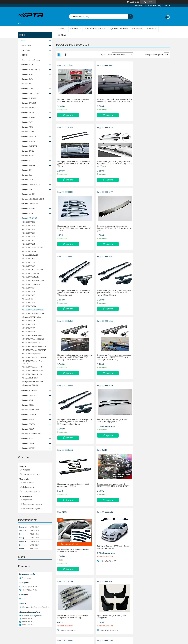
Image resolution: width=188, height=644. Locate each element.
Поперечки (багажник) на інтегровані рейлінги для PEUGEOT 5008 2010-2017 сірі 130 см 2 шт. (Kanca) (151, 232)
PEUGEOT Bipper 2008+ (33, 335)
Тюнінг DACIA (28, 113)
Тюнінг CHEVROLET (31, 93)
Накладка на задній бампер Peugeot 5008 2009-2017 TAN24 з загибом (74, 489)
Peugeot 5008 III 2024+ (32, 317)
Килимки (26, 50)
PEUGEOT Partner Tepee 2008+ (33, 362)
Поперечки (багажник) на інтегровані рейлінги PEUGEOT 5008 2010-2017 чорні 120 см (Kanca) (113, 230)
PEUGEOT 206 (29, 237)
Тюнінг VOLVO (28, 438)
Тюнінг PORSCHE (29, 391)
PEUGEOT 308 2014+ (31, 273)
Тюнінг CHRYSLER (30, 98)
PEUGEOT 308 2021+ (31, 277)
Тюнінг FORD (28, 127)
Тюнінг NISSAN (29, 208)
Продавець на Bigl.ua (94, 639)
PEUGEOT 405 (29, 288)
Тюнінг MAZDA (29, 194)
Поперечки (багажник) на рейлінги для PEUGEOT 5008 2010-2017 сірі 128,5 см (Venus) (74, 166)
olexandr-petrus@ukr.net (32, 616)
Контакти (137, 29)
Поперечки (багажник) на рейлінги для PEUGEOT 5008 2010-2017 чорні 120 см (151, 101)
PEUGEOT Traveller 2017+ (34, 374)
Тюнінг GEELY (28, 132)
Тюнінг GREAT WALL (31, 136)
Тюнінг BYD (27, 84)
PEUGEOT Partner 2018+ (33, 367)
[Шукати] (131, 15)
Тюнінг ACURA (28, 65)
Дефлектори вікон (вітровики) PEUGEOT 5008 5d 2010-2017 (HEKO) (112, 361)
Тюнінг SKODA (28, 405)
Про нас (62, 35)
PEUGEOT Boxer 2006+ (32, 343)
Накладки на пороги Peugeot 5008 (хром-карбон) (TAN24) (112, 548)
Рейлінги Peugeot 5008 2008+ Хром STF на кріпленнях (73, 430)
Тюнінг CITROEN (29, 103)
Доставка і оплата (119, 29)
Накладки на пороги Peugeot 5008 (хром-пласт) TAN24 (73, 361)
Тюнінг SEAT (28, 400)
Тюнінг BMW (28, 79)
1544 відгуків (134, 2)
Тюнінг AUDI (28, 74)
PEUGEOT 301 (29, 259)
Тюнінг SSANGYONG (31, 410)
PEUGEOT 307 (29, 266)
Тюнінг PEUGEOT (29, 218)
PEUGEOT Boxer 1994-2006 (34, 339)
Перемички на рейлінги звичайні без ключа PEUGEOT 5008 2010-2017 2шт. (112, 101)
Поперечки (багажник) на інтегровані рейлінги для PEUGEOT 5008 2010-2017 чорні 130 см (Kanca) (112, 297)
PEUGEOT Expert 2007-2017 (34, 350)
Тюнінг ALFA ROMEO (31, 69)
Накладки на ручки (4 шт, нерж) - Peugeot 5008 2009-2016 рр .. (111, 430)
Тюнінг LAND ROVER (31, 184)
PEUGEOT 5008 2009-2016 (34, 310)
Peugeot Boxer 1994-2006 (33, 381)
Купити (70, 115)
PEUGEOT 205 (29, 233)
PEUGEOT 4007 (29, 302)
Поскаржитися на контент (86, 642)
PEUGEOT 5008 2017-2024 (33, 313)
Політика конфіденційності (106, 642)
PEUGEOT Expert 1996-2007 (35, 346)
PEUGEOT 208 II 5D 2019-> (34, 248)
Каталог (23, 40)
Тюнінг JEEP (27, 170)
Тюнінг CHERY (28, 89)
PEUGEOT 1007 (29, 229)
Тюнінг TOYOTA (29, 424)
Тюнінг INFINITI (29, 156)
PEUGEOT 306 (29, 262)
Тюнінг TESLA (28, 429)
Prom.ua (106, 637)
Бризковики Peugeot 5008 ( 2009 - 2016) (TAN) (150, 430)
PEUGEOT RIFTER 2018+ (33, 370)
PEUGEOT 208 (29, 244)
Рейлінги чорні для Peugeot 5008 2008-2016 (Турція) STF (150, 296)
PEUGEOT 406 (29, 291)
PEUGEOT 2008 (29, 251)
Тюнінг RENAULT (29, 395)
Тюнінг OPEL (28, 213)
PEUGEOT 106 (29, 222)
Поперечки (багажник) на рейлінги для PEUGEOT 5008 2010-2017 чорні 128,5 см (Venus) (74, 230)
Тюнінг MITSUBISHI (31, 204)
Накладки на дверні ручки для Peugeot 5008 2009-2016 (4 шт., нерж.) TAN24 (113, 166)
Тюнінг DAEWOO (29, 108)
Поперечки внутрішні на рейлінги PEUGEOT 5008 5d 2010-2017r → (73, 100)
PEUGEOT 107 (29, 226)
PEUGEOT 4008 (29, 306)
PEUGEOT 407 (29, 295)
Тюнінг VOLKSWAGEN (31, 434)
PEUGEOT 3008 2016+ (32, 284)
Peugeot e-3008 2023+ (32, 385)
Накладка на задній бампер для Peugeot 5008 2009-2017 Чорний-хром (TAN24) (150, 166)
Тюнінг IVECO (28, 160)
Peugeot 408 (28, 299)
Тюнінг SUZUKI (29, 419)
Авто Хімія (26, 45)
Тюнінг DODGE (28, 117)
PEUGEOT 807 (29, 332)
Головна (62, 29)
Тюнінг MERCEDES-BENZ (33, 199)
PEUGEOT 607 (29, 328)
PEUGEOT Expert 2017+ (33, 354)
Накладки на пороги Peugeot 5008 (112, 488)
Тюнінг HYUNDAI (29, 146)
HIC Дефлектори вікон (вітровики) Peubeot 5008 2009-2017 (151, 364)
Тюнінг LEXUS (28, 189)
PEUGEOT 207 (29, 240)
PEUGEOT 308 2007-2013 (33, 270)
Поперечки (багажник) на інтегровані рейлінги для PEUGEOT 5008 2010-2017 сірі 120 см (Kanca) (74, 297)
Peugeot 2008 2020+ (31, 255)
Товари (74, 29)
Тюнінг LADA (28, 180)
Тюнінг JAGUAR (29, 165)
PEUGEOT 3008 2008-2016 (34, 280)
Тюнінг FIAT (27, 122)
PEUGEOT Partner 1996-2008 (35, 357)
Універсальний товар (31, 60)
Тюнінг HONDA (29, 141)
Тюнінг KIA (27, 175)
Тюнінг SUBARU (29, 415)
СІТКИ (25, 55)
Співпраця (151, 29)
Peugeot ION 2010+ (31, 378)
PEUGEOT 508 (29, 321)
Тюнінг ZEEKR (28, 443)
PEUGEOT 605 (29, 324)
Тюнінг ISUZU (28, 151)
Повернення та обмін (95, 29)
